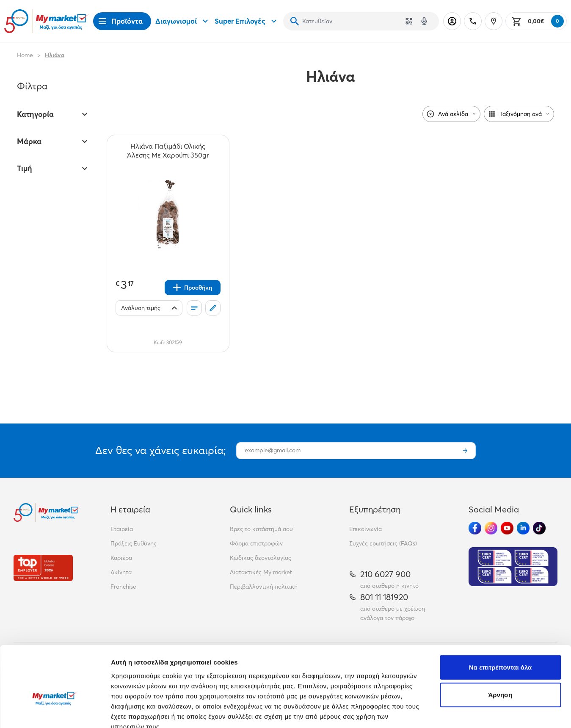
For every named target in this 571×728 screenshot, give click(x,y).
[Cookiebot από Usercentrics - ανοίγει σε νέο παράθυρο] (55, 711)
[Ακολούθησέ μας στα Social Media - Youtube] (507, 528)
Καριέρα (121, 558)
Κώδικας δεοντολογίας (261, 558)
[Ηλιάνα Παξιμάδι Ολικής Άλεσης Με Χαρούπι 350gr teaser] (168, 151)
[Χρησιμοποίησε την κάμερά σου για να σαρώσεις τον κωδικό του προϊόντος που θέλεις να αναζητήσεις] (409, 21)
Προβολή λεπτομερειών (503, 711)
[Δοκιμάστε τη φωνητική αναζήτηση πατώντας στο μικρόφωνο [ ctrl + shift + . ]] (424, 21)
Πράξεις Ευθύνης (134, 543)
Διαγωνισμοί (183, 21)
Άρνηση (500, 646)
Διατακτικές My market (261, 572)
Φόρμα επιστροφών (256, 543)
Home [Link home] (25, 55)
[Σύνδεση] (452, 21)
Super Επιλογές (247, 21)
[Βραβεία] (43, 568)
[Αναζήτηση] (295, 21)
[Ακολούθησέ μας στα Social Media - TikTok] (539, 528)
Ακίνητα (121, 572)
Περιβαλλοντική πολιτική (264, 587)
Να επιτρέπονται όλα (501, 618)
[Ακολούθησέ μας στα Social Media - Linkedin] (523, 528)
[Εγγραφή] (465, 451)
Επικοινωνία (365, 529)
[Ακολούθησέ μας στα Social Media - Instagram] (491, 528)
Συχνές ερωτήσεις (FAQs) (383, 543)
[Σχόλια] (213, 308)
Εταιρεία (122, 529)
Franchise (123, 587)
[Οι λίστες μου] (194, 308)
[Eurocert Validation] (513, 567)
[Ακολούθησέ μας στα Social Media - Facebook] (475, 528)
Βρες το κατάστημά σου (261, 529)
